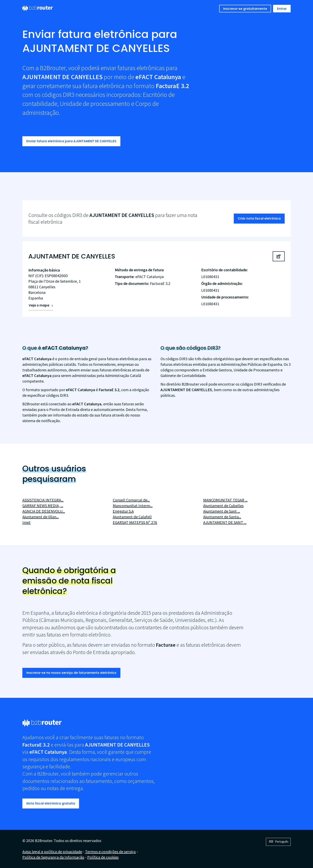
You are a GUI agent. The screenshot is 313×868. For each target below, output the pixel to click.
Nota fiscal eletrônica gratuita (51, 803)
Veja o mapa (39, 305)
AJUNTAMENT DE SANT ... (225, 522)
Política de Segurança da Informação (53, 857)
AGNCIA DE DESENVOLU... (44, 511)
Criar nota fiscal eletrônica (259, 218)
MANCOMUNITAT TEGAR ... (225, 500)
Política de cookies (103, 857)
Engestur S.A (123, 511)
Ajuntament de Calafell (132, 517)
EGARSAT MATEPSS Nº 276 (135, 522)
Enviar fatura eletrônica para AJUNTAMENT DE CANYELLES (71, 141)
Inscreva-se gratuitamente (245, 9)
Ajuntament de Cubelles (223, 506)
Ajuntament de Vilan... (41, 517)
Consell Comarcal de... (131, 500)
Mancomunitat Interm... (133, 506)
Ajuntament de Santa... (222, 517)
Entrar (282, 9)
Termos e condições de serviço (110, 852)
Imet (26, 522)
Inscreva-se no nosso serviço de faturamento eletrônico (71, 673)
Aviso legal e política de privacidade (52, 852)
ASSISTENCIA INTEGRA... (43, 500)
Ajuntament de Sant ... (222, 511)
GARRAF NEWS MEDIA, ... (43, 506)
